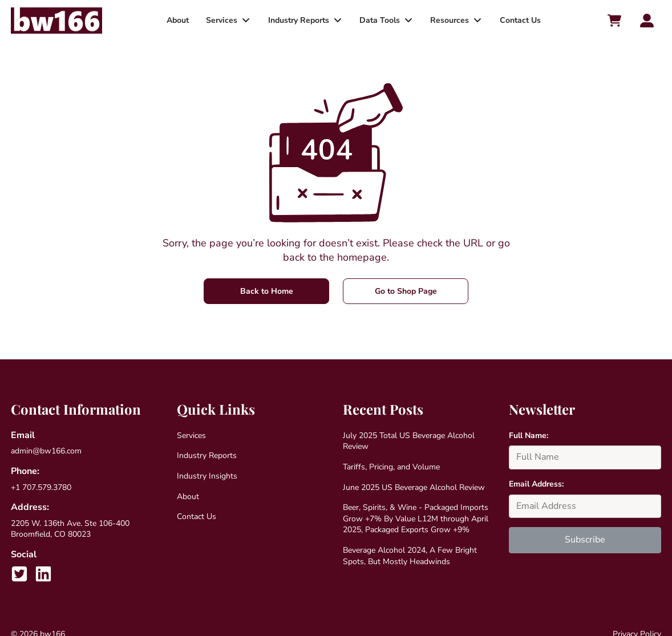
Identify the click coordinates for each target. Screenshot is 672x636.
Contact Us (516, 20)
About (181, 20)
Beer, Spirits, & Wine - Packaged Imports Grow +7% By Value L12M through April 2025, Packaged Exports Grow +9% (416, 518)
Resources (447, 20)
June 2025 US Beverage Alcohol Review (414, 487)
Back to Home (267, 291)
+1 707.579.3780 (41, 487)
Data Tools (378, 20)
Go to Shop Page (406, 291)
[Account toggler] (647, 21)
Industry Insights (207, 476)
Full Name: (529, 436)
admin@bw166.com (46, 451)
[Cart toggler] (614, 21)
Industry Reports (299, 20)
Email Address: (536, 484)
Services (223, 20)
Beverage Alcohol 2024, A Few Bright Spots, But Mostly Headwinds (410, 556)
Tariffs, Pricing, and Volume (391, 467)
